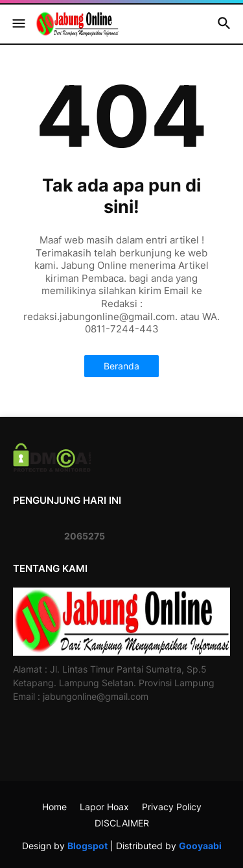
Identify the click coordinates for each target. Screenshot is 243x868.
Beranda (121, 366)
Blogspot (87, 846)
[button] (18, 24)
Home (54, 807)
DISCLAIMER (122, 823)
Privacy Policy (172, 807)
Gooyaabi (200, 846)
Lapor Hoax (104, 807)
